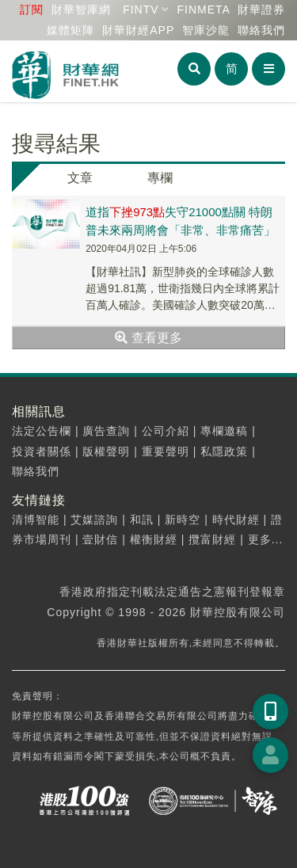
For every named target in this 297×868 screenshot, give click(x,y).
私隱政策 (224, 451)
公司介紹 (166, 431)
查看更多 (148, 338)
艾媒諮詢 (94, 520)
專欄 (160, 178)
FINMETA (203, 10)
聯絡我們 (261, 30)
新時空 (183, 520)
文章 (80, 178)
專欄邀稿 (224, 431)
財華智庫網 (81, 10)
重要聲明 (166, 451)
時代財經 (236, 520)
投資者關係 (42, 451)
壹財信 (100, 539)
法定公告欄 (42, 431)
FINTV (141, 10)
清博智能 (36, 520)
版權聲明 (106, 451)
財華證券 (261, 10)
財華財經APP (138, 30)
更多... (266, 539)
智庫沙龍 (206, 30)
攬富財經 (212, 539)
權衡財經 (154, 539)
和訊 (142, 520)
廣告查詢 (106, 431)
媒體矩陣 (70, 30)
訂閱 (32, 10)
